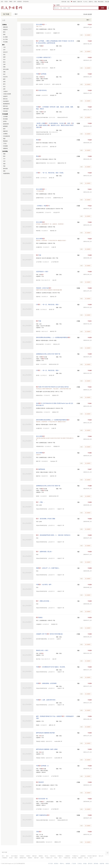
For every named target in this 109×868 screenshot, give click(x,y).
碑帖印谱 (5, 131)
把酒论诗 (54, 395)
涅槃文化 (57, 842)
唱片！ (8, 856)
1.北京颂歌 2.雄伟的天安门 (44, 57)
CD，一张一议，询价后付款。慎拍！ (48, 305)
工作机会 (80, 864)
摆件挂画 (5, 169)
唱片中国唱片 (15, 856)
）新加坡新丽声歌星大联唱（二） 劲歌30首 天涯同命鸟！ (54, 535)
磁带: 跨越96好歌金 (43, 815)
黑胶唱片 (30, 858)
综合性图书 (6, 101)
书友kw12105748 (61, 117)
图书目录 (90, 864)
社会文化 (5, 77)
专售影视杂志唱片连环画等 (43, 134)
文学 (4, 50)
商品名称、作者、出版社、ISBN (62, 8)
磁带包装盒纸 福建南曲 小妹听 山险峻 (47, 749)
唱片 (16, 14)
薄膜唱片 (41, 856)
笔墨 (4, 154)
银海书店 (52, 331)
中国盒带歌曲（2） (43, 766)
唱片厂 (91, 858)
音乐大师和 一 (41, 24)
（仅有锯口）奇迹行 (43, 206)
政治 (4, 62)
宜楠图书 (55, 33)
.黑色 (39, 832)
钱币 (4, 129)
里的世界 (40, 782)
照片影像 (5, 119)
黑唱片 (16, 858)
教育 (4, 79)
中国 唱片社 (53, 856)
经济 (4, 74)
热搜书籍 (102, 864)
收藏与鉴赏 (6, 109)
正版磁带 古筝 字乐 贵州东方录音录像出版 (49, 634)
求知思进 (53, 624)
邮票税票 (5, 126)
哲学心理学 (6, 69)
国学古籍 (5, 106)
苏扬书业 (52, 297)
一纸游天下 (59, 509)
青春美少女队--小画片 (42, 650)
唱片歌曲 (74, 858)
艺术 (4, 60)
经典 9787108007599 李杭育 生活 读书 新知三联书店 (52, 387)
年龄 (39, 255)
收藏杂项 (5, 148)
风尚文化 (55, 344)
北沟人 (52, 789)
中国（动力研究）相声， (44, 585)
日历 (4, 161)
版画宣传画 (6, 124)
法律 (4, 64)
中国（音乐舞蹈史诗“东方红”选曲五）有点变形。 (51, 667)
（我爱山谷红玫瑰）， (44, 601)
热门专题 (6, 14)
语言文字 (5, 52)
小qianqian (53, 461)
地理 (4, 57)
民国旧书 (5, 30)
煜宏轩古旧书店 (53, 364)
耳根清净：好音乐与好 (44, 288)
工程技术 (5, 91)
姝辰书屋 (52, 147)
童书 (4, 84)
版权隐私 (68, 864)
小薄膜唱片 (67, 856)
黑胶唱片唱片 (23, 858)
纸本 (4, 156)
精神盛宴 (52, 95)
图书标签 (96, 864)
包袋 (4, 164)
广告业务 (74, 864)
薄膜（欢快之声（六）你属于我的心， (48, 568)
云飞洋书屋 (54, 262)
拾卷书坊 (52, 476)
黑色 (39, 140)
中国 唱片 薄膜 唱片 (92, 856)
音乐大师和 (41, 222)
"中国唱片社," (75, 856)
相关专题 (4, 852)
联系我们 (56, 864)
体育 (4, 89)
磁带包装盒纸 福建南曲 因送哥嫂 (45, 733)
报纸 (4, 34)
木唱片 (56, 858)
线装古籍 (5, 27)
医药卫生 (5, 99)
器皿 (4, 171)
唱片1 (60, 858)
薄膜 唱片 (35, 856)
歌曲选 (39, 617)
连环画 (5, 121)
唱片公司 (101, 856)
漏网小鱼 (51, 725)
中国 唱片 (22, 856)
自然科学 (5, 96)
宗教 (4, 72)
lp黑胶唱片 (83, 856)
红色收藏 (5, 146)
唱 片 (3, 856)
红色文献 (5, 111)
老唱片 (42, 858)
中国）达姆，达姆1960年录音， (46, 700)
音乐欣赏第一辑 (42, 799)
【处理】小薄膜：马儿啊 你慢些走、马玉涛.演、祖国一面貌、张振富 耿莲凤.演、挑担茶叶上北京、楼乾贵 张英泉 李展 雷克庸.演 (55, 125)
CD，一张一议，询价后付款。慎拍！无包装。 (50, 173)
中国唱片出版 (67, 858)
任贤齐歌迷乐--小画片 (42, 272)
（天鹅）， (41, 502)
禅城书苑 (52, 231)
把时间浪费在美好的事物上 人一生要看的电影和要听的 (53, 420)
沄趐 (58, 639)
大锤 (53, 280)
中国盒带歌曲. (41, 74)
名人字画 (5, 39)
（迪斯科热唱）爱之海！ (44, 552)
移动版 (85, 864)
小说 (4, 47)
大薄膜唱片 (5, 858)
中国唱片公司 (49, 858)
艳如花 (52, 50)
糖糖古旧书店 (61, 163)
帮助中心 (62, 864)
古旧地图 (5, 116)
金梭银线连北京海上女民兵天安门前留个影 (48, 354)
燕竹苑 (51, 178)
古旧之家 (55, 212)
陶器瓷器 (5, 141)
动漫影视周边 (6, 173)
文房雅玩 (5, 134)
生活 (4, 87)
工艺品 (5, 144)
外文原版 (5, 42)
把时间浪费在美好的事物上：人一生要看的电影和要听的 (53, 337)
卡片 (4, 159)
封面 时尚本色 (41, 90)
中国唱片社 (60, 856)
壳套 (4, 166)
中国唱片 (28, 856)
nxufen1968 (57, 741)
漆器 (4, 139)
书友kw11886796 (61, 820)
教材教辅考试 (6, 104)
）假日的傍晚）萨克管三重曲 (46, 519)
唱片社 (47, 856)
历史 (4, 55)
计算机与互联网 (7, 94)
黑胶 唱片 (36, 858)
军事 (4, 67)
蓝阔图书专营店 (57, 198)
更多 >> (88, 20)
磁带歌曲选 (41, 469)
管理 (4, 82)
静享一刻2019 (56, 84)
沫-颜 (53, 247)
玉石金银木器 (6, 136)
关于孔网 (50, 864)
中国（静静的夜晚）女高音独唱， (47, 683)
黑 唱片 (11, 858)
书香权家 (55, 446)
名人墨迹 (5, 37)
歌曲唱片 (80, 858)
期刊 (4, 32)
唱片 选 (86, 858)
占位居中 (11, 8)
